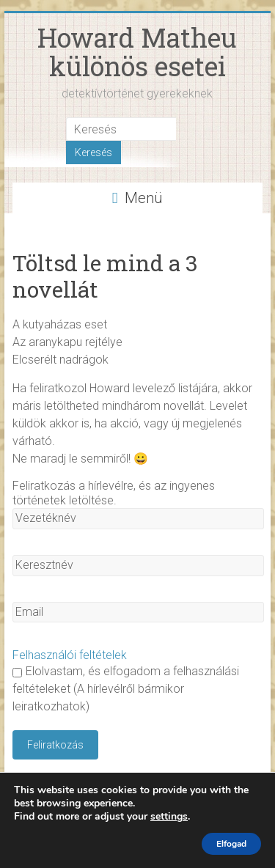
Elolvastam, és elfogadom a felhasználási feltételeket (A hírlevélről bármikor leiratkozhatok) (126, 689)
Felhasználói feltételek (70, 655)
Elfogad (231, 844)
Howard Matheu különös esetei (137, 52)
